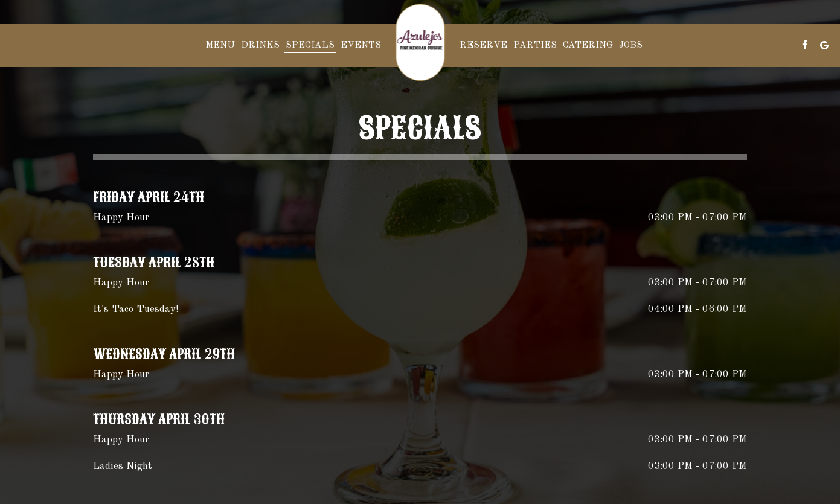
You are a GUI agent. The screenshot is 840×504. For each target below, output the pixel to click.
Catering (588, 45)
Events (361, 45)
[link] (420, 42)
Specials (310, 45)
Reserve (483, 45)
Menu (220, 45)
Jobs (631, 45)
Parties (535, 45)
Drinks (260, 45)
